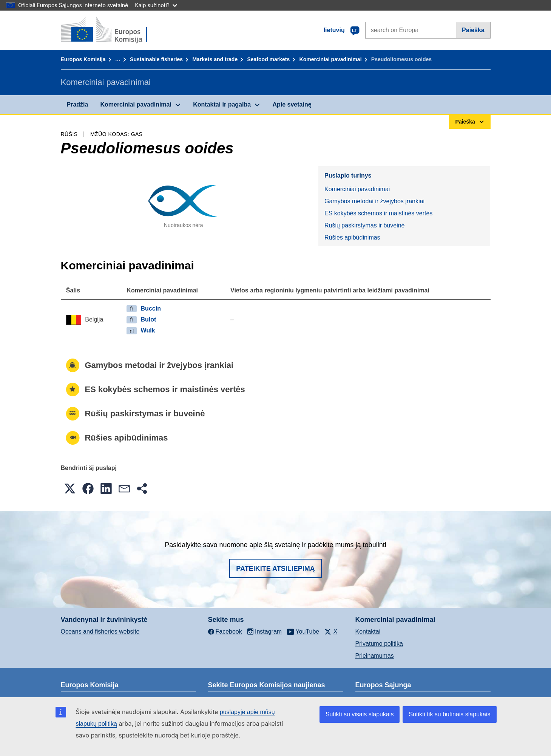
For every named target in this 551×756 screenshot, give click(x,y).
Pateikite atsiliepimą (275, 569)
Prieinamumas (375, 656)
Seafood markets (268, 59)
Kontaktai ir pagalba (222, 104)
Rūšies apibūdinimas (352, 237)
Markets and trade (215, 59)
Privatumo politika (379, 644)
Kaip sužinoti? (156, 5)
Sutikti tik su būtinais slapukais (449, 714)
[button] (70, 489)
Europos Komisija (83, 59)
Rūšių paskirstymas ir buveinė (365, 225)
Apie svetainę (292, 104)
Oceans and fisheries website (100, 632)
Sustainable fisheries (156, 59)
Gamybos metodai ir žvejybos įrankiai (374, 201)
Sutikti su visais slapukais (360, 714)
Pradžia (78, 104)
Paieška (473, 30)
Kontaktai (368, 632)
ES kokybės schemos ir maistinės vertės (378, 213)
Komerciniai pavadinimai (331, 59)
